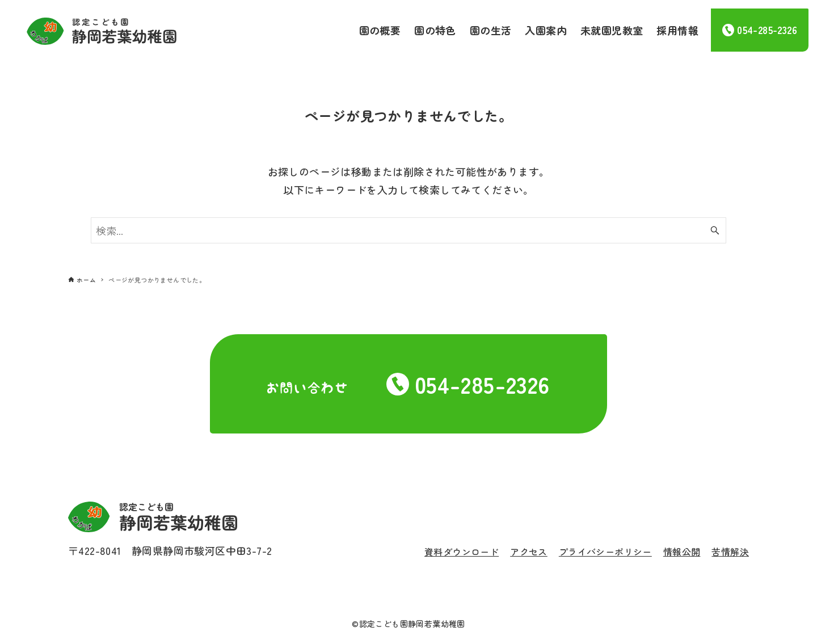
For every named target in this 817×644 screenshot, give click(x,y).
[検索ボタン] (715, 230)
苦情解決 (730, 552)
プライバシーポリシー (605, 552)
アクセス (529, 552)
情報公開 (682, 552)
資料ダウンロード (462, 552)
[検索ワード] (408, 230)
